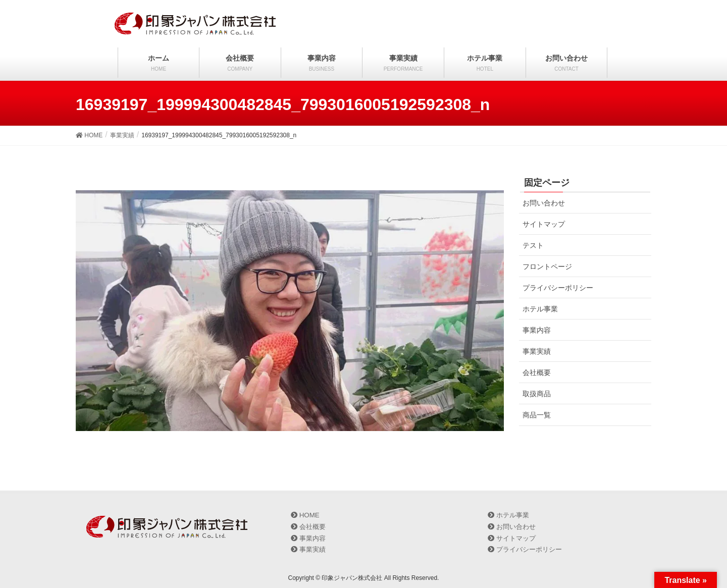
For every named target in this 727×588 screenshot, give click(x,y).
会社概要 (537, 372)
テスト (533, 245)
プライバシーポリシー (558, 288)
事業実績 (537, 351)
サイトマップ (544, 224)
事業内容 (537, 330)
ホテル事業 (540, 309)
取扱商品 (537, 394)
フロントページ (547, 266)
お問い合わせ (544, 203)
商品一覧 (537, 415)
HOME (305, 515)
